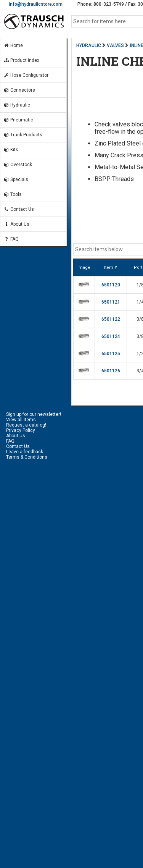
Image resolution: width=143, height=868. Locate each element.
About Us (16, 224)
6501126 (111, 371)
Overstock (18, 165)
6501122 (111, 319)
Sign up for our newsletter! (34, 414)
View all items (21, 420)
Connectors (19, 90)
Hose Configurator (26, 75)
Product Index (21, 60)
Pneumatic (18, 120)
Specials (16, 179)
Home (13, 45)
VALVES (115, 45)
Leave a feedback (25, 452)
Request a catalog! (26, 425)
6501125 (111, 354)
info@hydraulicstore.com (36, 4)
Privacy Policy (21, 430)
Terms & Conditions (27, 457)
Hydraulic (17, 105)
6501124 (111, 336)
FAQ (11, 239)
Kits (11, 150)
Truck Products (23, 135)
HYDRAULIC (89, 45)
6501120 (111, 285)
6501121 (111, 302)
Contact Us (19, 209)
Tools (13, 194)
